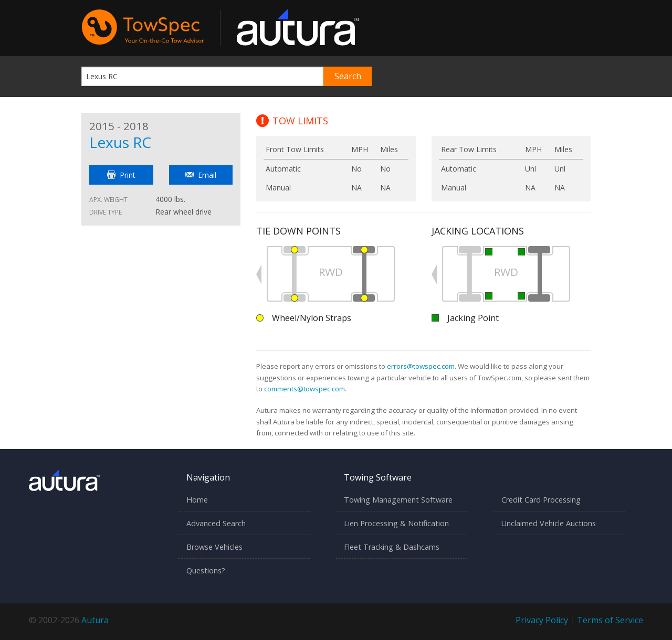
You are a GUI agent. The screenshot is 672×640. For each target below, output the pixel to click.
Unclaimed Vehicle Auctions (549, 523)
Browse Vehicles (214, 547)
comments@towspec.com (304, 389)
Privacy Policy (542, 620)
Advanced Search (216, 523)
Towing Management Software (398, 500)
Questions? (206, 570)
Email (201, 175)
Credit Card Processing (541, 500)
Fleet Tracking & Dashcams (392, 547)
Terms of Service (610, 620)
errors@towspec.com (421, 366)
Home (197, 500)
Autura (95, 620)
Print (121, 175)
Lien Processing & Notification (396, 523)
